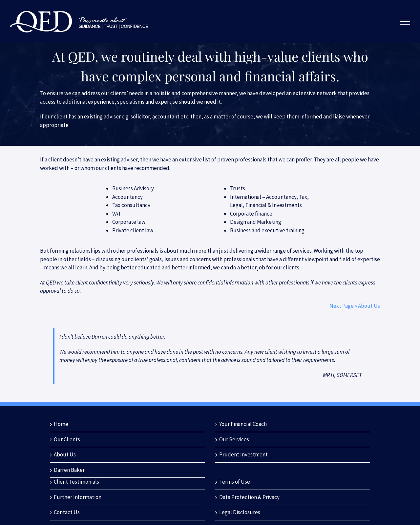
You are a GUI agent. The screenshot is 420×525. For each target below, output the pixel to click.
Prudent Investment (243, 454)
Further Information (78, 497)
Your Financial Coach (243, 424)
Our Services (234, 439)
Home (61, 424)
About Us (65, 454)
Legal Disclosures (240, 512)
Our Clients (67, 439)
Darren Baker (69, 470)
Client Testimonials (76, 482)
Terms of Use (235, 482)
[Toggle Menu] (405, 22)
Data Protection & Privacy (249, 497)
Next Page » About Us (355, 306)
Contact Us (67, 512)
